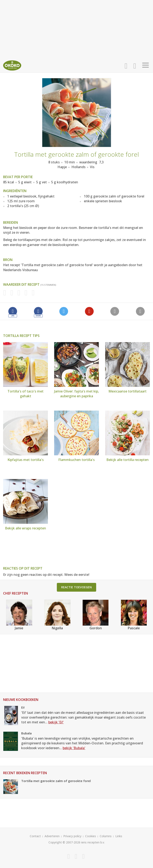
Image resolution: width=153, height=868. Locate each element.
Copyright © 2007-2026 (64, 842)
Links (119, 836)
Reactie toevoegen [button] (76, 587)
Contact (35, 836)
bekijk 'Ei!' (56, 722)
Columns (106, 836)
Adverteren (52, 836)
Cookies (91, 836)
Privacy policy (72, 836)
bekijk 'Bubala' (74, 748)
